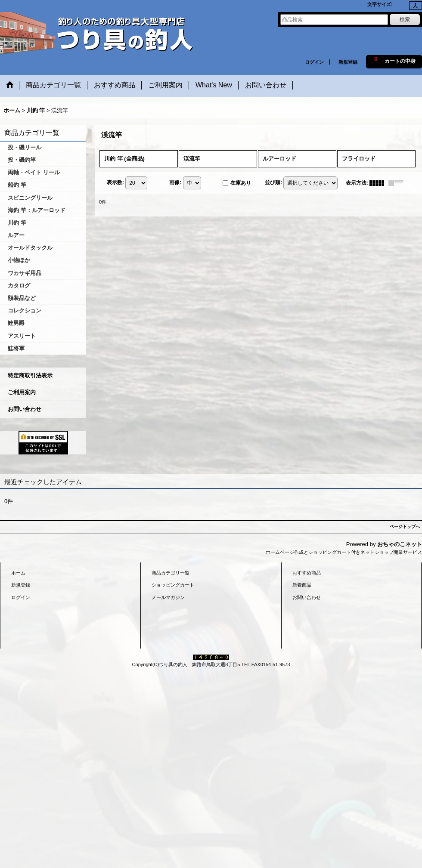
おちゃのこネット (400, 544)
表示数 (115, 182)
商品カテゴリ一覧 (171, 573)
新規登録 (348, 62)
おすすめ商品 (307, 573)
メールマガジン (168, 597)
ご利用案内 (22, 392)
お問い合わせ (25, 409)
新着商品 (302, 585)
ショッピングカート (173, 585)
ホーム (18, 573)
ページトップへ (405, 527)
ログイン (314, 62)
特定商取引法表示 (30, 375)
